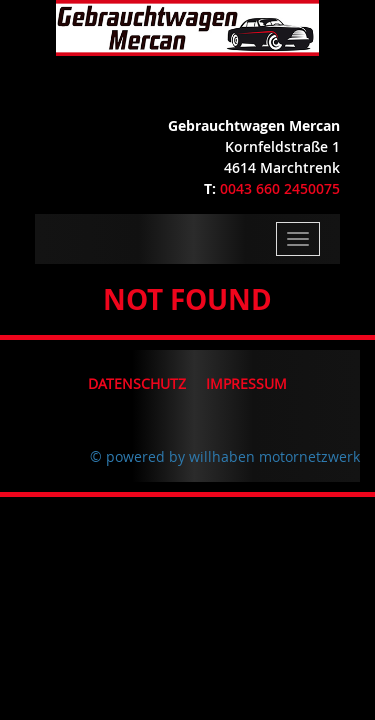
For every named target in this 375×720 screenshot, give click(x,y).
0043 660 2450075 (280, 188)
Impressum (246, 383)
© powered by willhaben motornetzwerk (225, 456)
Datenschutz (137, 383)
